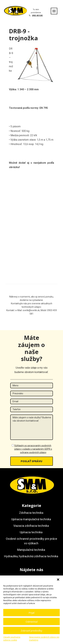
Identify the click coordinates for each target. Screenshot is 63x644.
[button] (58, 580)
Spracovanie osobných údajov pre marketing (44, 639)
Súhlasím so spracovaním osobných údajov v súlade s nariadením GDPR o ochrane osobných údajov (33, 449)
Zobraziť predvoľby (31, 631)
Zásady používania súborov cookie (12, 639)
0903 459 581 (37, 16)
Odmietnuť (32, 622)
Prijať (31, 613)
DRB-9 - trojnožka (23, 35)
